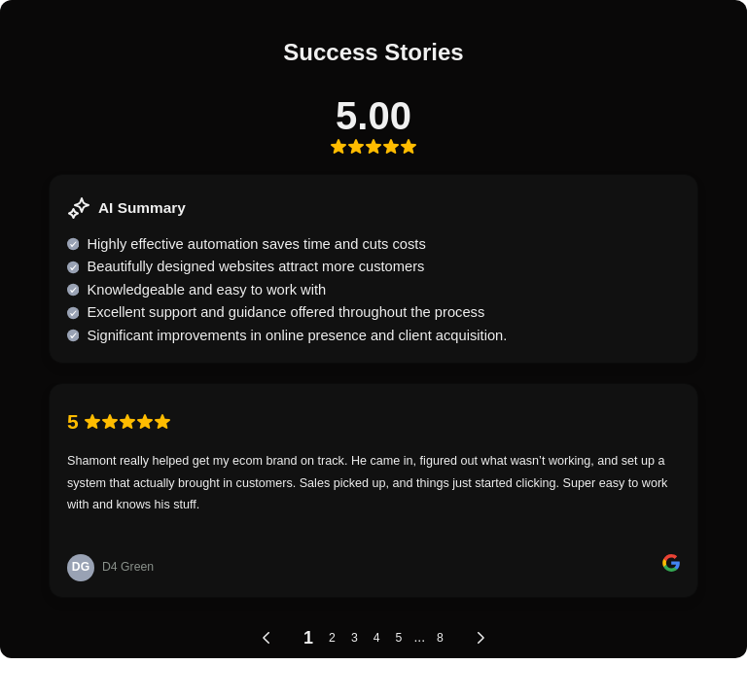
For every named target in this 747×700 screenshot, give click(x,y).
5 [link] (399, 638)
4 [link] (377, 638)
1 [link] (308, 638)
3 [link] (355, 638)
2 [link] (332, 638)
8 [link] (440, 638)
